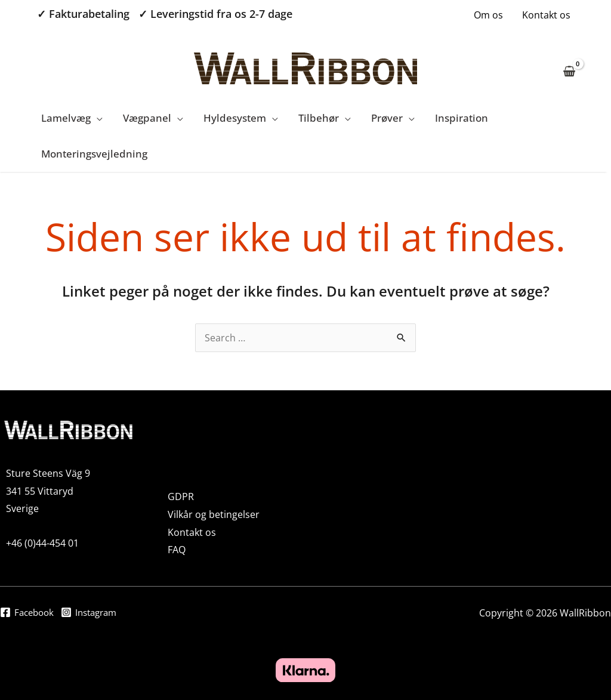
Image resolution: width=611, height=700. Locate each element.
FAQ (177, 550)
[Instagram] (95, 614)
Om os (488, 15)
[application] (97, 118)
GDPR (181, 497)
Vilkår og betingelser (214, 514)
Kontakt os (546, 15)
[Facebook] (29, 614)
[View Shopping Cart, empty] (569, 64)
